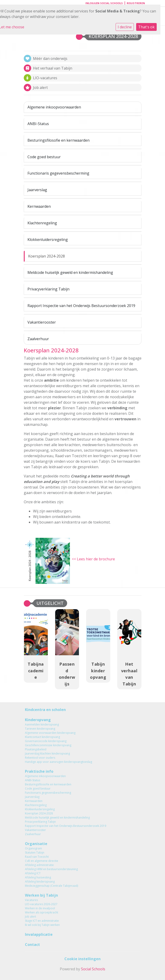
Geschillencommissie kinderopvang (48, 745)
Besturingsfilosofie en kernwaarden (58, 140)
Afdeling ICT (33, 873)
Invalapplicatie (39, 934)
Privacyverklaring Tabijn (48, 289)
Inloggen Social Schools (104, 3)
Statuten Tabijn (35, 853)
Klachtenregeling (42, 223)
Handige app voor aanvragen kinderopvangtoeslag (58, 762)
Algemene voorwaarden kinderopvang (50, 733)
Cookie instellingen (82, 959)
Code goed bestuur (44, 157)
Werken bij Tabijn (41, 895)
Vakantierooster (42, 322)
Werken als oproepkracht (42, 912)
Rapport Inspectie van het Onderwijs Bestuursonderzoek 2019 (81, 306)
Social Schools (93, 969)
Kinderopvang (38, 720)
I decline (125, 27)
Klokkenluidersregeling (48, 240)
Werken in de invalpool (40, 908)
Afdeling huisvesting (38, 877)
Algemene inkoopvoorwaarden (54, 107)
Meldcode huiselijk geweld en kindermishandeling (70, 272)
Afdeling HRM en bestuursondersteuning (51, 869)
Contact (32, 945)
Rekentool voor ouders (40, 758)
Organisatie (36, 844)
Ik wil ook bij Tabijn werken (42, 925)
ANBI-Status (38, 124)
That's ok (146, 27)
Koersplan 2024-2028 (46, 256)
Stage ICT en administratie (42, 921)
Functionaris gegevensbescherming (58, 173)
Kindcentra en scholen (45, 710)
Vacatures (31, 900)
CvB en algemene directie (42, 861)
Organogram (33, 848)
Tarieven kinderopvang (40, 729)
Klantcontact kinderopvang (42, 737)
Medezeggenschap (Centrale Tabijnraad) (51, 886)
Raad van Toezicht (37, 857)
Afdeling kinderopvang (40, 882)
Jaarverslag (37, 190)
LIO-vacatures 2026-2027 (41, 904)
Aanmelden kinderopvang (42, 724)
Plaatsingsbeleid (36, 749)
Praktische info (39, 771)
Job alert (30, 917)
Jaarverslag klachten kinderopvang (47, 753)
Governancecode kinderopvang (46, 741)
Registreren (136, 3)
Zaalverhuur (38, 339)
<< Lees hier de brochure (93, 559)
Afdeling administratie (39, 865)
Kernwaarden (39, 206)
